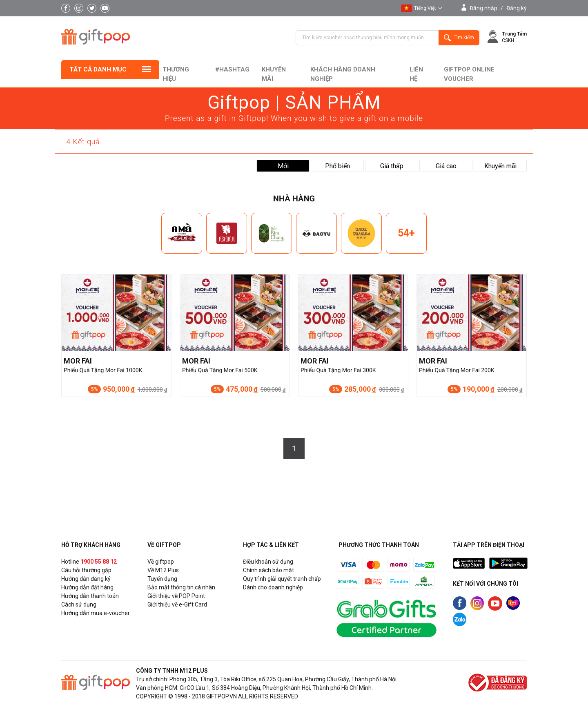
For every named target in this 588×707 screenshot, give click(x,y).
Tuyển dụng (162, 579)
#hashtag (232, 69)
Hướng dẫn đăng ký (86, 579)
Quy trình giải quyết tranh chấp (282, 579)
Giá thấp (392, 166)
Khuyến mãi (274, 74)
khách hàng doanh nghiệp (343, 74)
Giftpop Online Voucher (469, 74)
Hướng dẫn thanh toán (90, 596)
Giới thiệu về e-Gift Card (177, 604)
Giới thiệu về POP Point (176, 596)
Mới (283, 166)
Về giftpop (161, 562)
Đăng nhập (483, 8)
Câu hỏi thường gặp (86, 570)
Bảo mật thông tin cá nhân (181, 587)
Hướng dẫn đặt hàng (87, 587)
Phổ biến (337, 166)
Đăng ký (517, 8)
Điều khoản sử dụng (268, 562)
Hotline (89, 562)
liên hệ (416, 74)
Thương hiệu (176, 74)
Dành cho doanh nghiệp (273, 587)
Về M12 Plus (163, 570)
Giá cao (446, 166)
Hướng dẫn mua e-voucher (96, 613)
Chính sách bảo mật (268, 570)
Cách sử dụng (79, 604)
